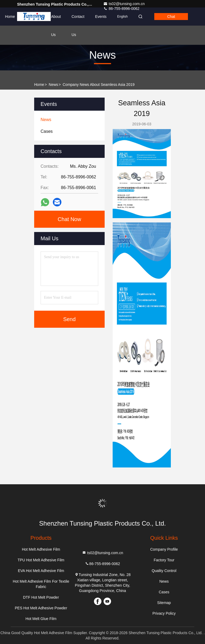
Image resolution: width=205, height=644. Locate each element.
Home (10, 17)
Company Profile (164, 549)
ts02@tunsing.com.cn (124, 4)
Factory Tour (164, 560)
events (101, 17)
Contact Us (78, 20)
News (54, 85)
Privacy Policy (164, 613)
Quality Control (164, 571)
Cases (164, 592)
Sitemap (164, 603)
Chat (171, 17)
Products (33, 17)
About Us (56, 20)
